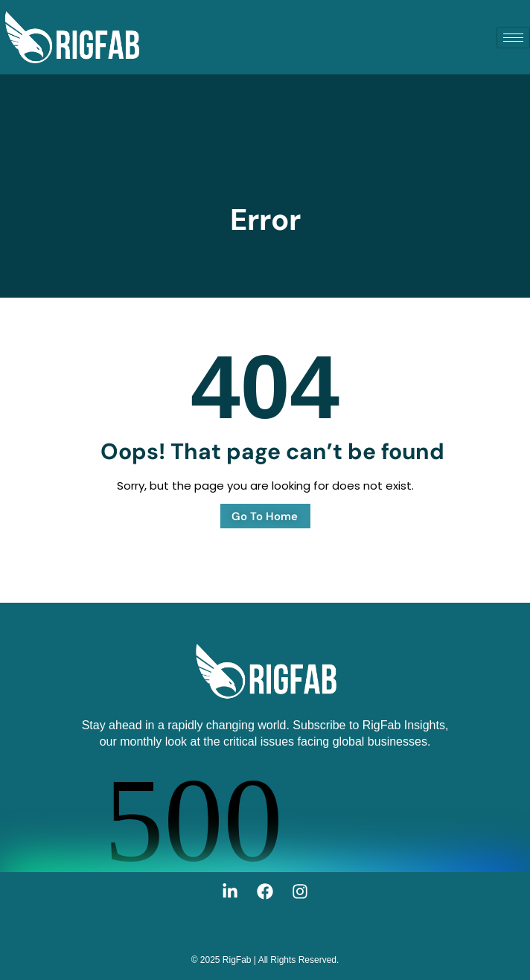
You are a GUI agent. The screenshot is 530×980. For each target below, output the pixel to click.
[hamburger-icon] (513, 38)
